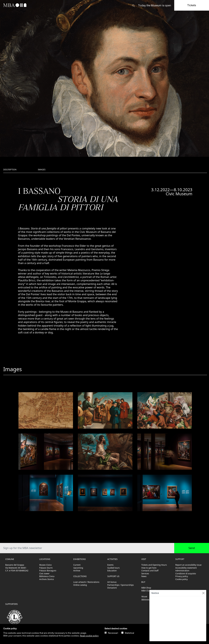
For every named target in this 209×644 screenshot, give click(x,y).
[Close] (203, 593)
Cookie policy (182, 579)
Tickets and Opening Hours (154, 565)
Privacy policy (182, 576)
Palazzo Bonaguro (48, 571)
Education (112, 571)
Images (42, 170)
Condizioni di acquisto (186, 574)
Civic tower (44, 574)
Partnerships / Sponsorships (121, 585)
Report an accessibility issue (188, 565)
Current (77, 565)
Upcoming (78, 568)
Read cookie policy (89, 636)
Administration (182, 571)
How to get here (149, 568)
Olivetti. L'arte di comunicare (167, 600)
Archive (77, 571)
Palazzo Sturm (46, 568)
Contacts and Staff (150, 571)
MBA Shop (146, 588)
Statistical (129, 633)
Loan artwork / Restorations (86, 582)
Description (10, 170)
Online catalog (80, 585)
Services (145, 574)
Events (110, 565)
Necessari (113, 633)
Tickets (192, 5)
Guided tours (113, 568)
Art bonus (112, 582)
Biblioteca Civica (47, 576)
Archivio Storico (47, 579)
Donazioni (112, 588)
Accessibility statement (186, 568)
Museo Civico (46, 565)
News (144, 576)
